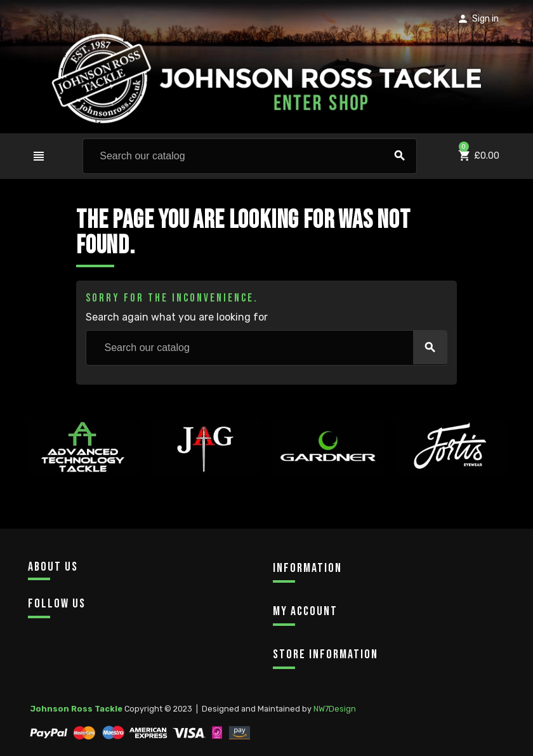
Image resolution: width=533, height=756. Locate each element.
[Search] (250, 156)
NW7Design (335, 709)
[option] (83, 476)
